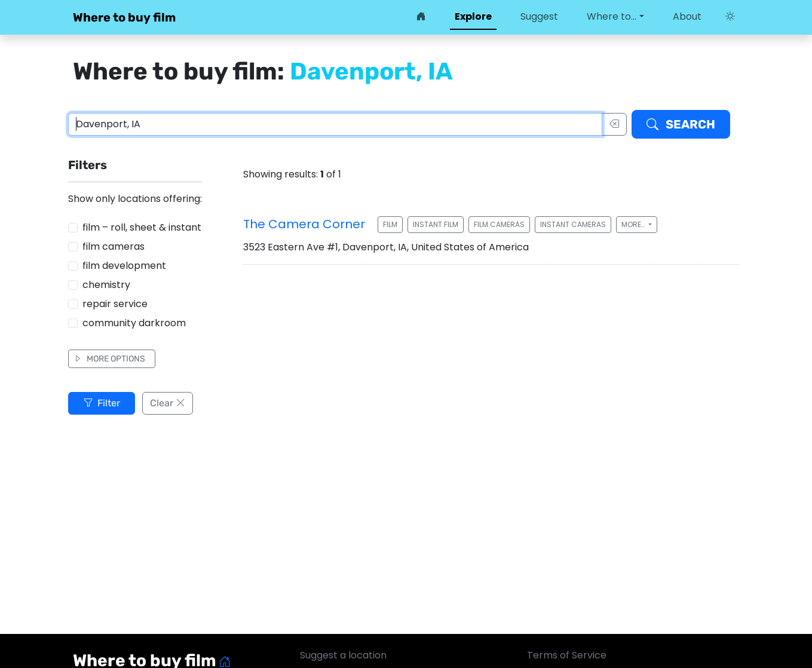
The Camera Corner (304, 224)
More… (634, 224)
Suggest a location (343, 655)
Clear (168, 403)
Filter (102, 403)
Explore (473, 16)
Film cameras (499, 224)
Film (390, 224)
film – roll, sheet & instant (142, 227)
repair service (115, 304)
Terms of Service (567, 655)
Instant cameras (573, 224)
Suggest (539, 16)
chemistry (106, 285)
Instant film (436, 224)
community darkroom (134, 323)
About (687, 16)
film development (124, 266)
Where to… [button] (612, 16)
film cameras (114, 246)
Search (681, 124)
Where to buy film (124, 17)
